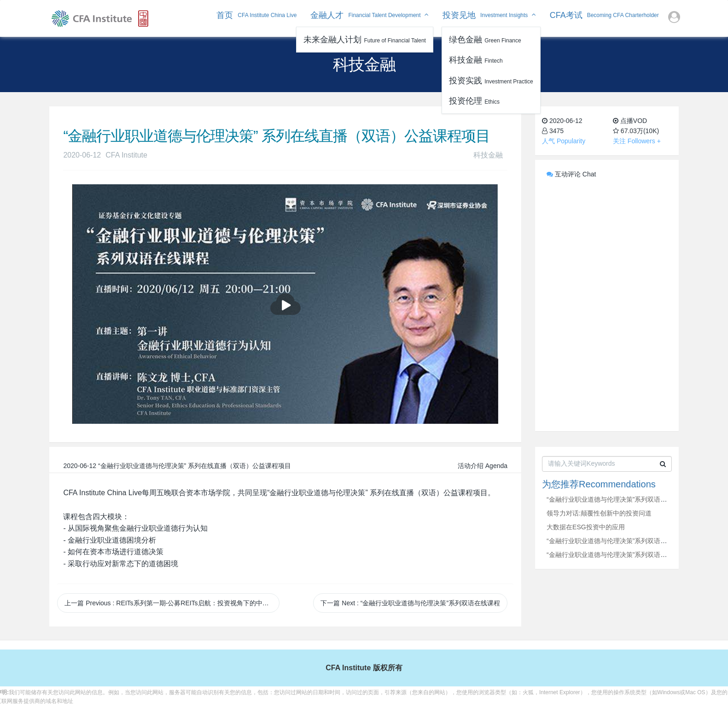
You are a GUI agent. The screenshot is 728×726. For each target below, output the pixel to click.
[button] (674, 18)
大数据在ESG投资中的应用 (586, 527)
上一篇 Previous (172, 603)
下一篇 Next (410, 603)
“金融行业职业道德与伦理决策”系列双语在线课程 (616, 499)
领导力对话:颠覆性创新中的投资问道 (599, 513)
